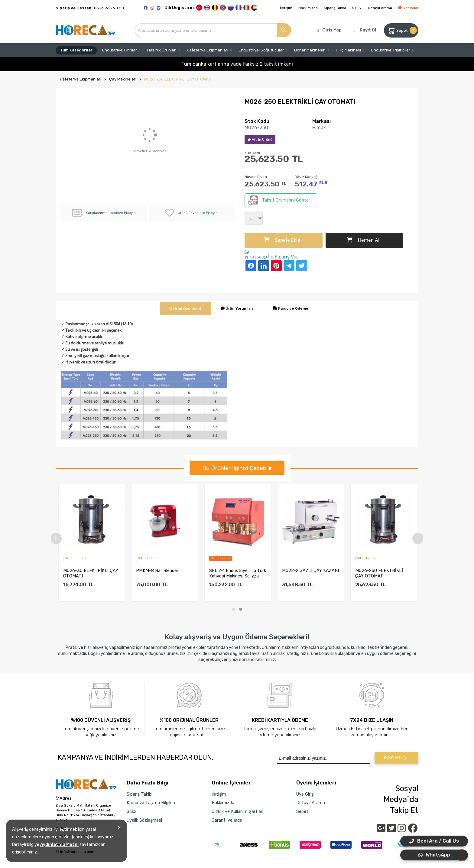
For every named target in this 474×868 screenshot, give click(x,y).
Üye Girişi (305, 794)
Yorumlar (408, 8)
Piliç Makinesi (348, 50)
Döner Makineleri (310, 50)
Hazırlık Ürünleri (162, 50)
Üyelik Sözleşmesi (144, 820)
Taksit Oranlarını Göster (279, 200)
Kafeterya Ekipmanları (208, 50)
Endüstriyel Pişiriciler (391, 50)
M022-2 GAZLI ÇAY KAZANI (314, 571)
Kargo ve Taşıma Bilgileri (151, 803)
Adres (63, 798)
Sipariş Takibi (335, 8)
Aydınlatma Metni (59, 845)
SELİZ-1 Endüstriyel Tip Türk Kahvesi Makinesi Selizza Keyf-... (241, 573)
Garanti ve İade (227, 820)
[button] (233, 609)
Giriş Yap (332, 30)
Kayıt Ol (368, 30)
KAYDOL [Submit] (395, 758)
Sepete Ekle (282, 240)
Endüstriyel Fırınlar (120, 50)
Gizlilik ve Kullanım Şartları (237, 811)
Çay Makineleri (123, 79)
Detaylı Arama (380, 8)
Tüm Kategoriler (76, 50)
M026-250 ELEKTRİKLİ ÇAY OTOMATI (178, 79)
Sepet (402, 30)
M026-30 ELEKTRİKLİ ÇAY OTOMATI (94, 573)
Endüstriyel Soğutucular (261, 50)
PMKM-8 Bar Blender (161, 571)
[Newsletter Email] (323, 758)
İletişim (286, 8)
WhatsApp (434, 855)
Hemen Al (363, 240)
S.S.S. (357, 8)
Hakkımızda (308, 8)
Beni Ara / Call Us (434, 841)
